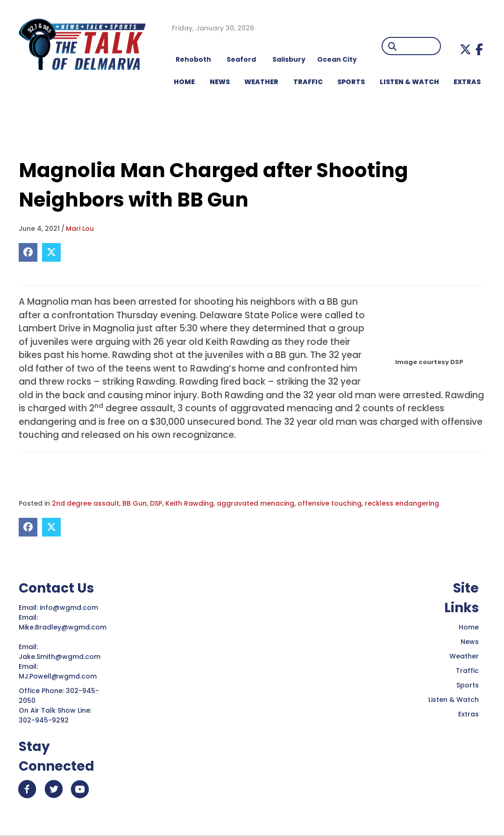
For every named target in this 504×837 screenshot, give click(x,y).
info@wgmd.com (70, 608)
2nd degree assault (85, 503)
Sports (468, 685)
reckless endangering (402, 503)
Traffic (467, 671)
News (470, 642)
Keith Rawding (189, 503)
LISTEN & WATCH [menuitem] (409, 82)
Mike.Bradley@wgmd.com (63, 627)
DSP (156, 503)
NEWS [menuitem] (220, 82)
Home (469, 627)
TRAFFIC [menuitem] (308, 82)
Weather (464, 656)
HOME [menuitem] (184, 82)
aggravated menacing (256, 503)
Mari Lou (80, 229)
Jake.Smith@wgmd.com (60, 657)
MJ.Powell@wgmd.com (60, 676)
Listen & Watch (454, 700)
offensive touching (330, 503)
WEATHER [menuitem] (261, 82)
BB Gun (135, 503)
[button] (465, 49)
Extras (469, 714)
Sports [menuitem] (351, 82)
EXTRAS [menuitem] (467, 82)
